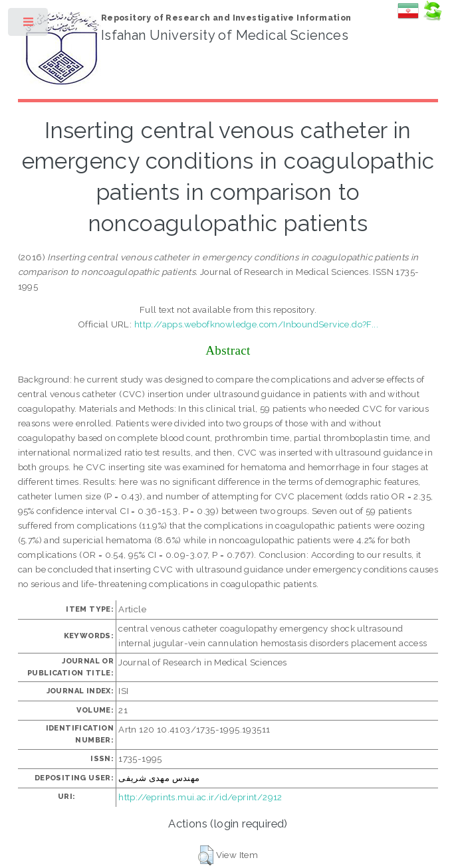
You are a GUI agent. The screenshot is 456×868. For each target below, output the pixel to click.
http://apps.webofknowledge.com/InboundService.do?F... (256, 324)
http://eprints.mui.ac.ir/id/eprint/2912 (200, 797)
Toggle (29, 25)
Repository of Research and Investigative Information (226, 18)
